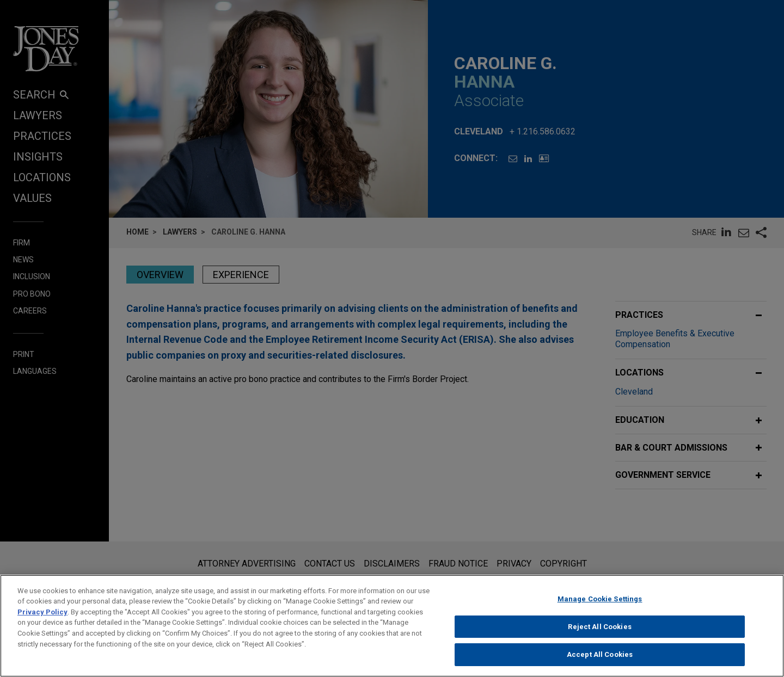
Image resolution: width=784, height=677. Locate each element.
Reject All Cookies (599, 636)
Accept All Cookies (600, 665)
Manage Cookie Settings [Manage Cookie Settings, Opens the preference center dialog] (600, 609)
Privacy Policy (42, 622)
